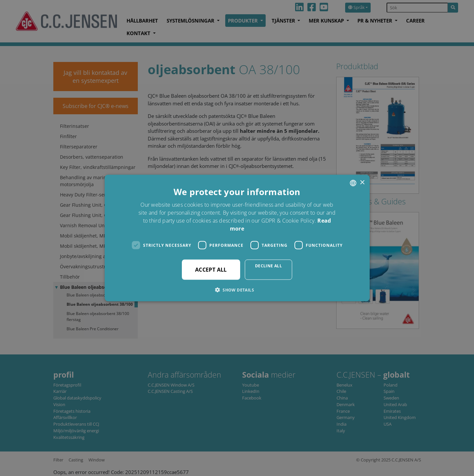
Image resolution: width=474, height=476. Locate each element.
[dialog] (237, 238)
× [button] (362, 183)
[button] (237, 290)
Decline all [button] (268, 266)
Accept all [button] (211, 270)
